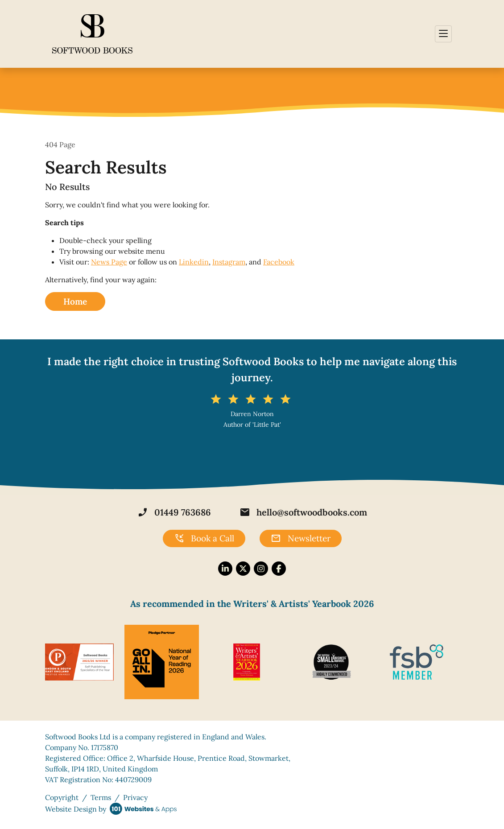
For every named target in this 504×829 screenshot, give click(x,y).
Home (75, 301)
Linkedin (194, 262)
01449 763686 (174, 512)
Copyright (62, 797)
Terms (101, 797)
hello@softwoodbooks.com (303, 512)
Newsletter (301, 539)
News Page (109, 262)
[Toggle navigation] (443, 34)
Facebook (279, 262)
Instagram (229, 262)
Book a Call (204, 539)
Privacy (135, 797)
